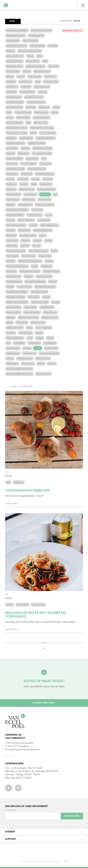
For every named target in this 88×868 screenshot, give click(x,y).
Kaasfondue (46, 184)
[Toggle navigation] (83, 5)
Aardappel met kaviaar (17, 30)
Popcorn (29, 276)
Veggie (40, 338)
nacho (43, 235)
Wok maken (12, 364)
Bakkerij (11, 51)
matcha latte (44, 220)
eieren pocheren (42, 118)
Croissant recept (14, 107)
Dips (9, 112)
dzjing (55, 112)
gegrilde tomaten (37, 143)
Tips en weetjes (44, 328)
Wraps (41, 364)
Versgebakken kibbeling (28, 491)
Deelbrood (44, 107)
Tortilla (39, 333)
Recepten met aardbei (17, 292)
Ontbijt (49, 241)
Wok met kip (28, 364)
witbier (10, 358)
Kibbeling (45, 194)
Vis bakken (19, 343)
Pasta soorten (29, 256)
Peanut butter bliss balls (30, 261)
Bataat (30, 56)
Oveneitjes (12, 246)
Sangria (56, 302)
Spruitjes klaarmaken (28, 317)
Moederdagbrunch (43, 230)
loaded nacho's (35, 215)
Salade (46, 297)
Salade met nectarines (17, 302)
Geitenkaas (12, 148)
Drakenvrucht (41, 112)
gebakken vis (26, 138)
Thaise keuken (38, 323)
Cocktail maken (14, 97)
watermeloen (29, 353)
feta (28, 123)
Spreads (11, 317)
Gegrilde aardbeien (46, 138)
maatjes (10, 220)
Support (44, 839)
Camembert (50, 77)
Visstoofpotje (13, 348)
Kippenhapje (13, 200)
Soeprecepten (13, 312)
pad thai (25, 246)
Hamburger (12, 174)
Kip (55, 194)
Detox (56, 107)
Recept (10, 287)
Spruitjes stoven (50, 317)
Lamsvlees (37, 210)
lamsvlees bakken (15, 215)
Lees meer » (12, 503)
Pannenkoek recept (38, 251)
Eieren (10, 118)
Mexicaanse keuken (16, 225)
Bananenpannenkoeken (30, 51)
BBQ (40, 56)
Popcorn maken (44, 276)
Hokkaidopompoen (45, 174)
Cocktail (42, 92)
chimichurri (12, 87)
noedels (25, 241)
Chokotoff (11, 92)
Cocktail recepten (15, 102)
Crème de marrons (36, 102)
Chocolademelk (42, 87)
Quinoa (53, 282)
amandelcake (13, 41)
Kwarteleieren (25, 205)
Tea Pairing (22, 323)
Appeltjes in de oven (16, 46)
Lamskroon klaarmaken (17, 210)
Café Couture (35, 77)
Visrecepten (50, 343)
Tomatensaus (25, 333)
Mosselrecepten (28, 235)
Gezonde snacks (15, 159)
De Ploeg (31, 107)
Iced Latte (11, 184)
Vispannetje (34, 343)
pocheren (11, 271)
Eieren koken (23, 118)
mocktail (11, 230)
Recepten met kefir (16, 297)
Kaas (34, 184)
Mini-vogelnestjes (49, 225)
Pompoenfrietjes (51, 271)
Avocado (53, 46)
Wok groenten (43, 358)
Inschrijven (72, 816)
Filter (12, 21)
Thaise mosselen (15, 328)
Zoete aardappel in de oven (19, 374)
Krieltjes (11, 205)
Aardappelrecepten (16, 36)
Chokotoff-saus (27, 92)
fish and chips (41, 123)
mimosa (33, 225)
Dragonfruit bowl (23, 112)
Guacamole (46, 164)
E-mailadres (11, 810)
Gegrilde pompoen (16, 143)
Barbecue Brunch (15, 56)
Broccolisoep (13, 71)
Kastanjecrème (27, 189)
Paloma (36, 246)
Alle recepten (25, 386)
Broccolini (53, 66)
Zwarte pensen (43, 374)
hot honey (23, 179)
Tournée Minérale (15, 338)
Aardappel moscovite (41, 30)
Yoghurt (52, 364)
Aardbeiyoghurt (36, 36)
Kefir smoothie (13, 194)
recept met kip (24, 287)
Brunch (27, 71)
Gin (44, 159)
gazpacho (11, 138)
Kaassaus (11, 189)
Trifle (30, 338)
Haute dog (27, 174)
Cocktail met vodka (34, 97)
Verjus (50, 338)
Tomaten (11, 333)
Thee (29, 328)
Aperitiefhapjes (30, 41)
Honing (10, 179)
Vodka (38, 348)
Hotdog (35, 179)
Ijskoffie (24, 184)
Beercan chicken (15, 61)
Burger (10, 77)
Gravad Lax (12, 164)
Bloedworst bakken (36, 66)
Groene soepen (29, 164)
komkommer (45, 200)
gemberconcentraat (42, 148)
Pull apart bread (14, 282)
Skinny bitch (30, 307)
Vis (8, 343)
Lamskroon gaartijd (45, 205)
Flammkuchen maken (17, 128)
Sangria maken (14, 307)
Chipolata (26, 87)
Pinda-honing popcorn (17, 266)
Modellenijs (24, 230)
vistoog (27, 348)
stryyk (10, 323)
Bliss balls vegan (15, 66)
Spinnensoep (50, 312)
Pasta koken (12, 256)
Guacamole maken (15, 169)
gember (25, 148)
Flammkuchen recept (17, 133)
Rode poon (34, 297)
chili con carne (51, 82)
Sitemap (44, 832)
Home (13, 386)
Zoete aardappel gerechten (19, 369)
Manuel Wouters (26, 220)
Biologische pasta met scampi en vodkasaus (35, 615)
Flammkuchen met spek (42, 128)
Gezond (11, 153)
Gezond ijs (24, 153)
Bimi (45, 61)
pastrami (11, 261)
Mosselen (11, 235)
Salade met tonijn (40, 302)
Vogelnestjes (13, 353)
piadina (49, 261)
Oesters (37, 241)
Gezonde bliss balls (42, 153)
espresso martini (15, 123)
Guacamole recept (37, 169)
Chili (38, 82)
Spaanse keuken (32, 312)
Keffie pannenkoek (46, 189)
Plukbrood (46, 266)
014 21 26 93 (14, 743)
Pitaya (35, 266)
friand (33, 133)
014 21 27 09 (14, 746)
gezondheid (32, 159)
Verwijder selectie (72, 30)
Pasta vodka (45, 256)
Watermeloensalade (49, 353)
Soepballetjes (47, 307)
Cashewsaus (25, 82)
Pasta (54, 251)
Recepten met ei (39, 292)
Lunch (49, 215)
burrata (21, 77)
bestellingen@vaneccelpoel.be (23, 750)
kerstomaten (30, 194)
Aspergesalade (37, 46)
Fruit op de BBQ (48, 133)
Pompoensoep (14, 276)
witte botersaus (25, 358)
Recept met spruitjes (45, 287)
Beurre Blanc (33, 61)
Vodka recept (51, 348)
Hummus (48, 179)
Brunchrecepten (42, 71)
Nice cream (12, 241)
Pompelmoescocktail (30, 271)
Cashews (11, 82)
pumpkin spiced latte (35, 282)
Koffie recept (29, 200)
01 (44, 649)
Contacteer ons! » (44, 703)
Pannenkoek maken (16, 251)
